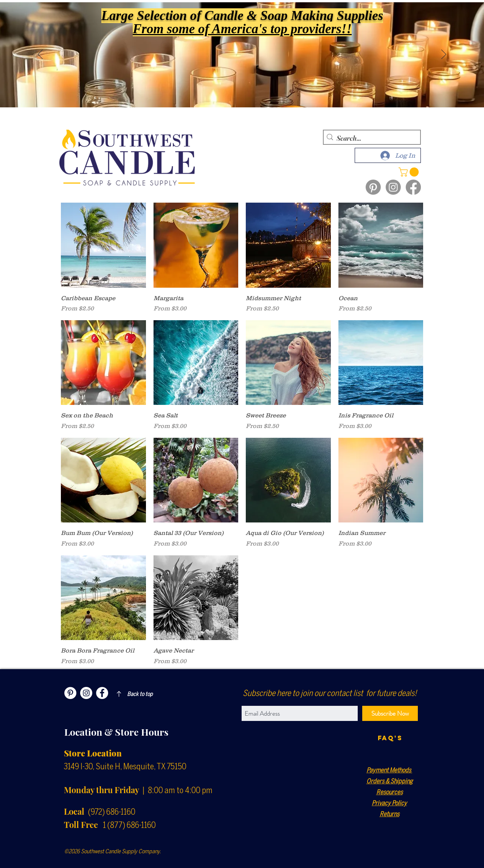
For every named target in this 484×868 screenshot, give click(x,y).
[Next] (444, 55)
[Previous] (40, 55)
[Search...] (370, 138)
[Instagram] (393, 187)
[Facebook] (413, 187)
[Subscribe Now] (390, 713)
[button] (410, 172)
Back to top (140, 694)
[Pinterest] (373, 187)
